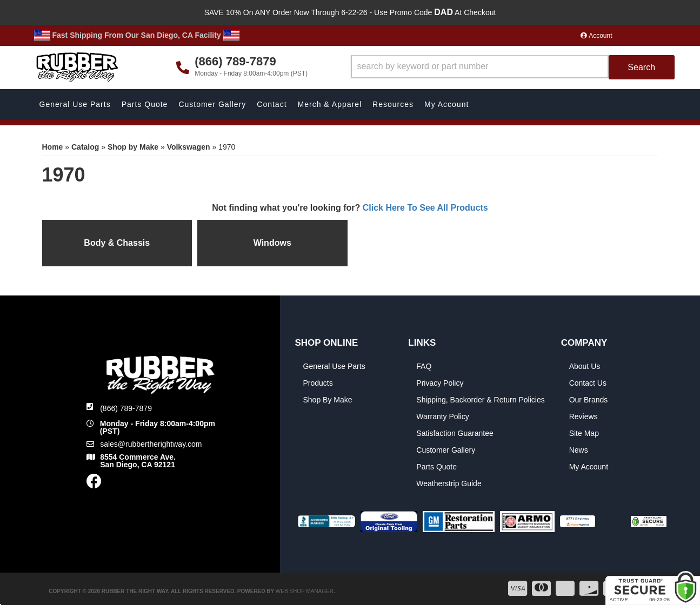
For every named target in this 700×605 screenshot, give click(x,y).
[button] (513, 67)
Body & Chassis (117, 243)
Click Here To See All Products (425, 208)
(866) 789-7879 (126, 408)
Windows (272, 243)
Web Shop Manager (305, 591)
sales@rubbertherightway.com (151, 444)
